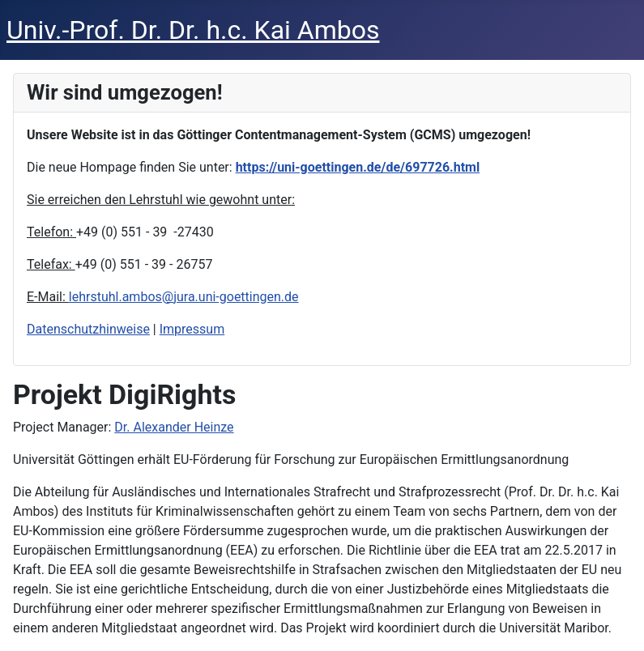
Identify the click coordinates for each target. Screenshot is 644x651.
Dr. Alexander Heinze (174, 427)
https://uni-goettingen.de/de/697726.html (358, 167)
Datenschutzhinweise (88, 329)
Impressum (192, 329)
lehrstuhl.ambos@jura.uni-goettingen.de (184, 297)
